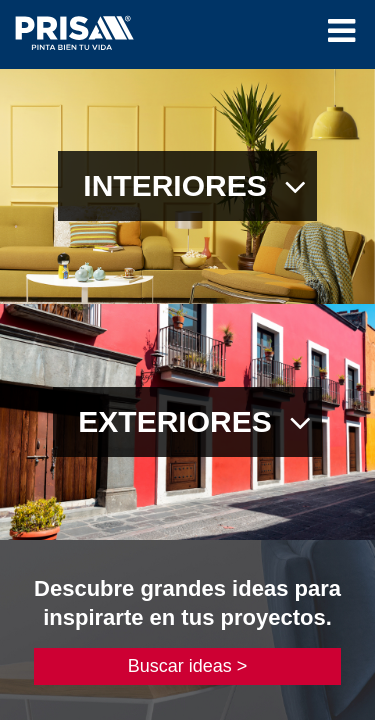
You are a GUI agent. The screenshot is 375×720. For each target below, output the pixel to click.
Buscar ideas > (188, 666)
